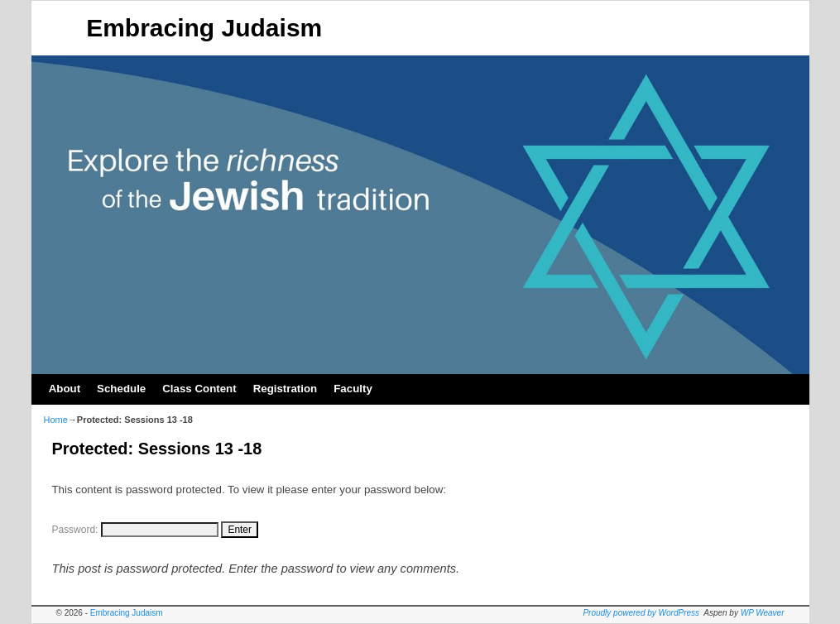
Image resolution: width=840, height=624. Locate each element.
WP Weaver (763, 613)
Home (56, 420)
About (65, 389)
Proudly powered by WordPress (641, 613)
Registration (286, 389)
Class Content (199, 389)
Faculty (353, 389)
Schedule (121, 389)
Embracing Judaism (204, 28)
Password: (135, 530)
